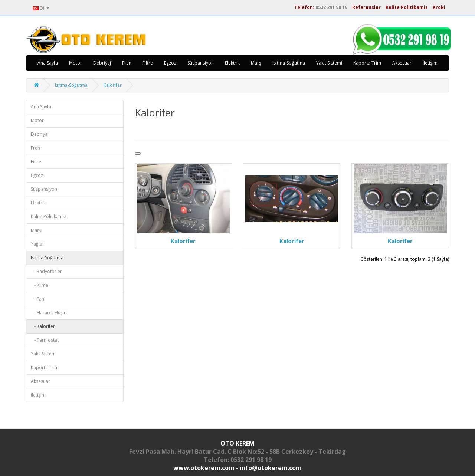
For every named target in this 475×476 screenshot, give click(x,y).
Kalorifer (113, 85)
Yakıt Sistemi (329, 63)
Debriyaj (102, 63)
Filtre (148, 63)
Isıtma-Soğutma (289, 63)
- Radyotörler (46, 271)
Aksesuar (402, 63)
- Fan (37, 299)
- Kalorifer (43, 326)
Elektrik (232, 63)
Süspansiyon (201, 63)
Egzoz (170, 63)
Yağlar (37, 244)
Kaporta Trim (367, 63)
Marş (256, 63)
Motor (76, 63)
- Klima (40, 285)
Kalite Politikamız (48, 216)
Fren (127, 63)
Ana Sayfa (48, 63)
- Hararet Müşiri (49, 313)
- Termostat (45, 340)
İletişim (430, 63)
